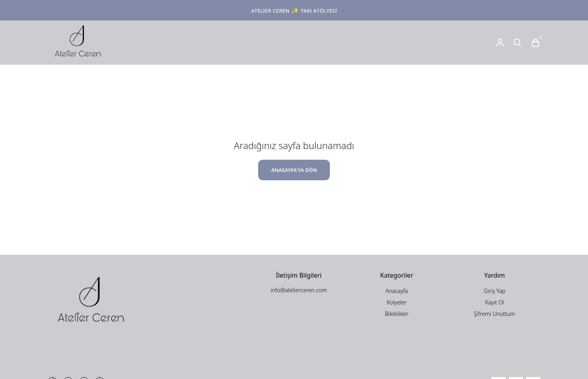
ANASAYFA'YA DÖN (294, 170)
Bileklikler (396, 314)
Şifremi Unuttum (494, 314)
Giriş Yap (494, 291)
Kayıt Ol (495, 302)
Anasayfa (397, 291)
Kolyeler (397, 302)
